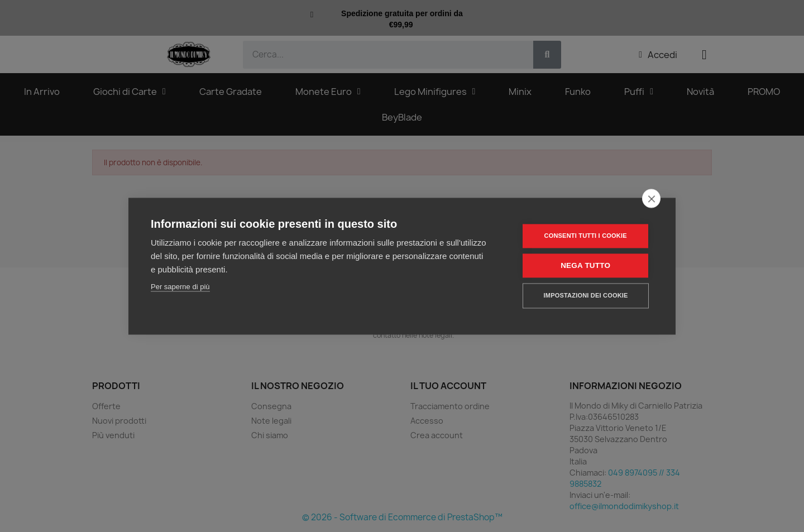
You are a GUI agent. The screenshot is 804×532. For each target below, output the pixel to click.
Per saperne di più (180, 287)
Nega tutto (586, 265)
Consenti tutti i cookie (586, 236)
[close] (651, 198)
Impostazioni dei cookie (586, 295)
